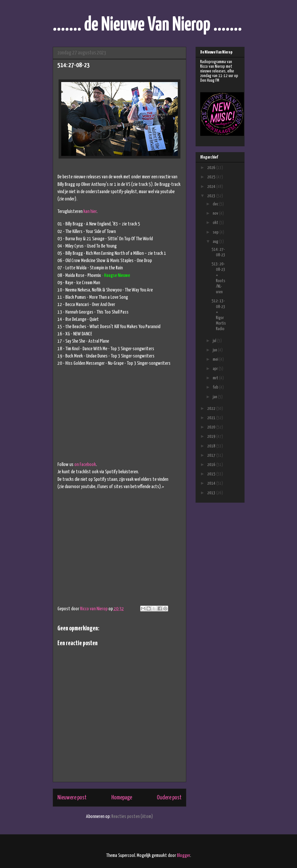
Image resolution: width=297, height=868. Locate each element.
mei (216, 359)
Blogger (183, 856)
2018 (212, 446)
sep (216, 232)
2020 (212, 427)
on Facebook (85, 465)
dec (216, 204)
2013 (212, 493)
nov (216, 213)
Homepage (122, 798)
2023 (212, 196)
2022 (212, 409)
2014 (212, 483)
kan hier (90, 212)
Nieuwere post (72, 798)
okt (216, 223)
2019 (212, 436)
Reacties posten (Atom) (132, 817)
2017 (212, 455)
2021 (212, 418)
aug (216, 242)
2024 (212, 187)
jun (215, 350)
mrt (216, 378)
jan (215, 397)
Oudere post (169, 798)
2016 (212, 465)
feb (216, 387)
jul (215, 341)
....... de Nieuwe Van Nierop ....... (147, 25)
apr (216, 369)
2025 (212, 177)
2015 (212, 474)
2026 (212, 168)
